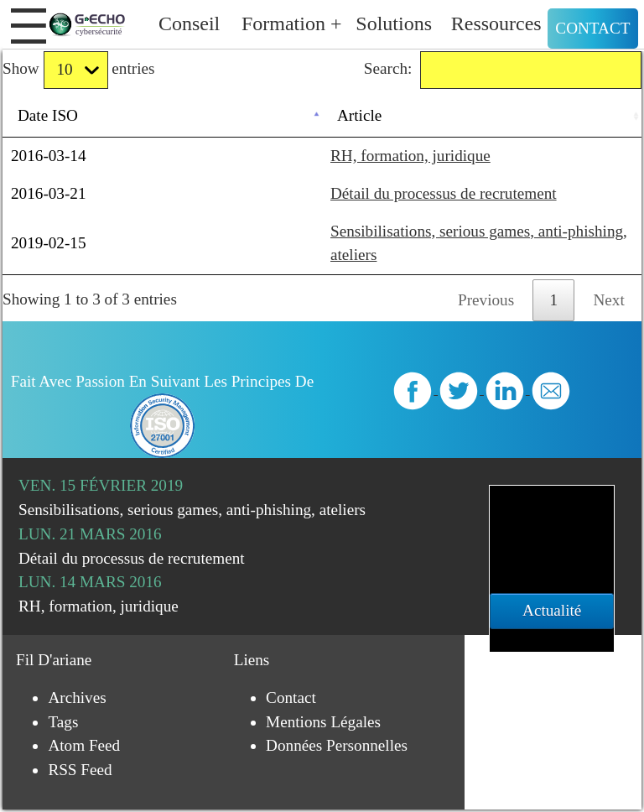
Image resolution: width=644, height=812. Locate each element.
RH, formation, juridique (410, 156)
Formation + (292, 23)
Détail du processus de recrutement (444, 193)
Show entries (78, 70)
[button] (29, 26)
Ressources (496, 23)
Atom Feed (84, 745)
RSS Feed (80, 770)
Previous (486, 300)
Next (609, 300)
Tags (63, 722)
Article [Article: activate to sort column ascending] (359, 115)
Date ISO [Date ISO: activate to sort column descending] (48, 115)
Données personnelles (337, 745)
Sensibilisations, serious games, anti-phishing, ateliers (192, 510)
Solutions (394, 23)
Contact (592, 28)
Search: (503, 70)
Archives (77, 697)
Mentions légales (323, 722)
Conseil (189, 23)
